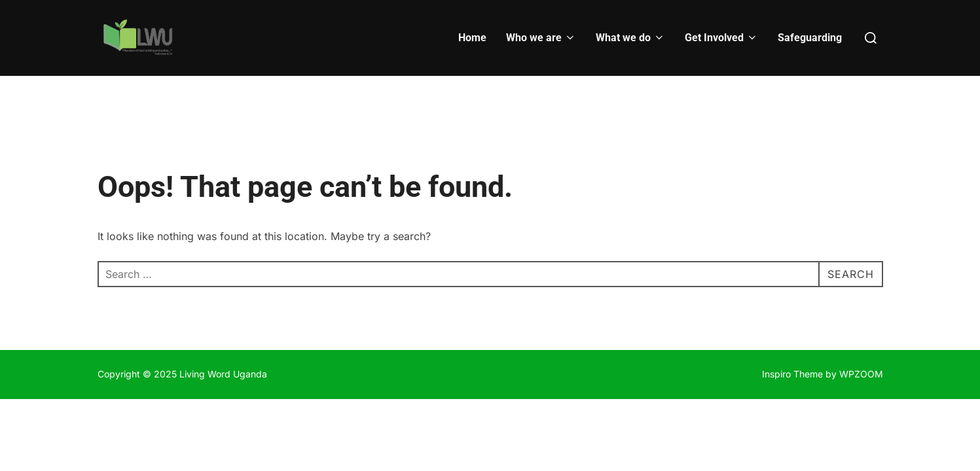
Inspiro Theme (792, 374)
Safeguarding (810, 38)
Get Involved (721, 38)
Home (472, 38)
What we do (630, 38)
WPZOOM (861, 374)
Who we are (541, 38)
